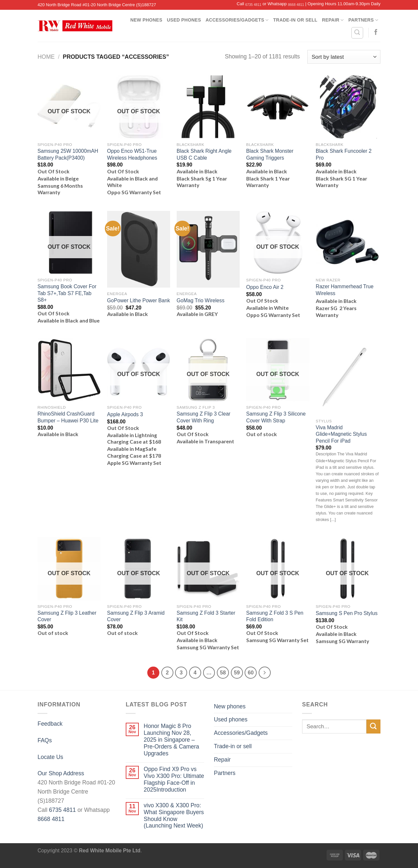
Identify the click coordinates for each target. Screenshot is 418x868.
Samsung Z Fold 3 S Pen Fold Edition (275, 616)
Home (46, 57)
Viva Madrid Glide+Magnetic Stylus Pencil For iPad (341, 434)
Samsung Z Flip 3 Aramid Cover (136, 616)
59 (237, 672)
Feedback (50, 724)
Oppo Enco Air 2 (265, 287)
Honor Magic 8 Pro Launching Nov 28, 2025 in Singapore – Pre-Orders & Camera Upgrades (171, 740)
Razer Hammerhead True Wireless (345, 290)
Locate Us (50, 757)
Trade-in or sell (295, 20)
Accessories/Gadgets (237, 20)
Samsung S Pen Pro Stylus (347, 613)
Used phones (184, 20)
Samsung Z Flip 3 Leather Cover (67, 616)
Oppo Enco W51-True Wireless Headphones (132, 154)
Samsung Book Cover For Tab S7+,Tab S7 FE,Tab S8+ (67, 293)
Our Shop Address (61, 773)
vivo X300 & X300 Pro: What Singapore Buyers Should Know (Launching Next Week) (174, 816)
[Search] (357, 33)
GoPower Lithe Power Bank (139, 300)
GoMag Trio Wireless (201, 300)
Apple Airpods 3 (125, 414)
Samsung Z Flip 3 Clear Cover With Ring (204, 417)
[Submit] (373, 726)
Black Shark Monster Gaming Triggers (270, 154)
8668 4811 (296, 5)
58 (223, 672)
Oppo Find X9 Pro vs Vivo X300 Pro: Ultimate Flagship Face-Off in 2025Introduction (174, 779)
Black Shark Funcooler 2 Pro (344, 154)
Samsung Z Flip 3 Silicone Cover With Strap (276, 417)
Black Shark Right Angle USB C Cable (204, 154)
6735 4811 (253, 5)
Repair (333, 20)
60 (251, 672)
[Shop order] (344, 57)
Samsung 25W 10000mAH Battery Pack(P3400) (68, 154)
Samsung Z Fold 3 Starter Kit (206, 616)
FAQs (45, 740)
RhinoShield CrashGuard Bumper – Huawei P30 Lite (68, 417)
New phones (146, 20)
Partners (363, 20)
